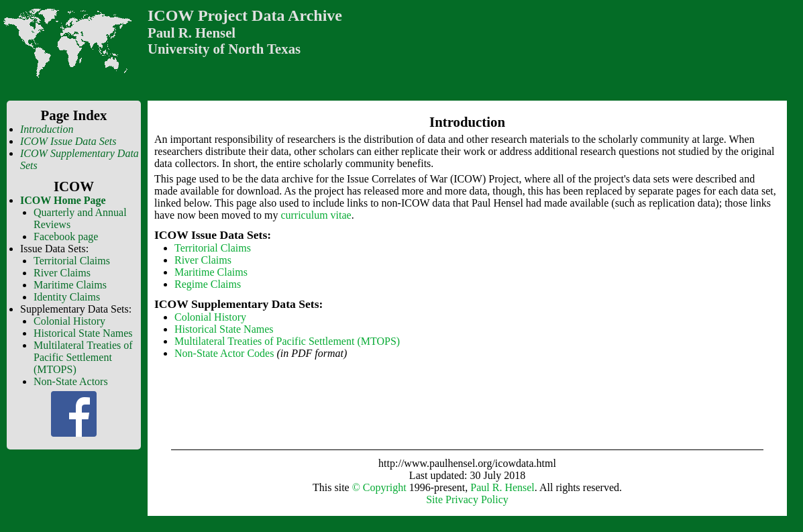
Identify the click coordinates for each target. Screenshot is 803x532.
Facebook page (66, 236)
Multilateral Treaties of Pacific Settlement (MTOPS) (83, 357)
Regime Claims (208, 284)
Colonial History (69, 321)
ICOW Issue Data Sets (68, 141)
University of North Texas (224, 49)
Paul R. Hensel (192, 33)
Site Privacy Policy (467, 499)
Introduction (47, 129)
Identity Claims (67, 297)
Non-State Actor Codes (224, 353)
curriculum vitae (316, 215)
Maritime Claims (70, 285)
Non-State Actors (71, 381)
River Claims (62, 273)
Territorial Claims (72, 261)
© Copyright (379, 487)
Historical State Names (83, 333)
